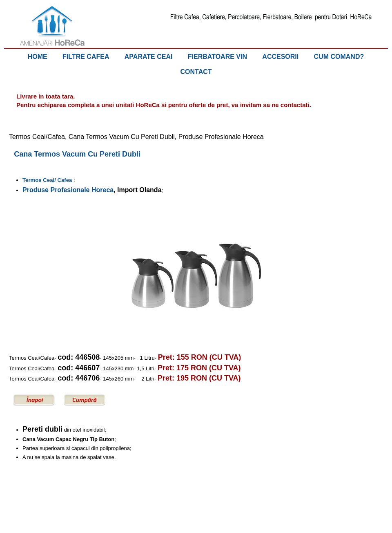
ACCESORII (280, 57)
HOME (38, 57)
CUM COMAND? (339, 57)
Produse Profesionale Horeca (68, 190)
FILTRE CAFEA (86, 57)
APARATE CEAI (149, 57)
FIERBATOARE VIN (217, 57)
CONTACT (196, 72)
